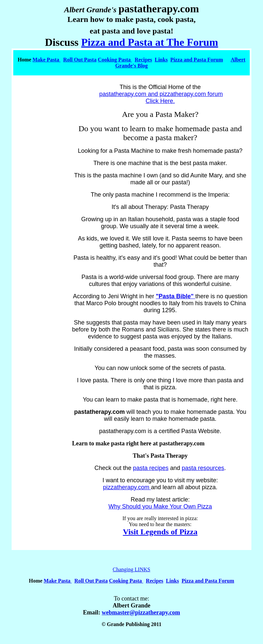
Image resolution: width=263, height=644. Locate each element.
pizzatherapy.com (127, 487)
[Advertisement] (41, 367)
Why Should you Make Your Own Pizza (160, 506)
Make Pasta (46, 60)
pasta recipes (151, 468)
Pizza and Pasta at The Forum (150, 42)
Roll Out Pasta (80, 60)
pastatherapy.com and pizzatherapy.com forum (161, 94)
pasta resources (203, 468)
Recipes (143, 60)
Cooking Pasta (115, 60)
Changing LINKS (131, 569)
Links (161, 60)
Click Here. (160, 101)
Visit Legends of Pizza (160, 532)
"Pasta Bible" (176, 296)
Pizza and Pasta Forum (197, 60)
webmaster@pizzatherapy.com (141, 612)
